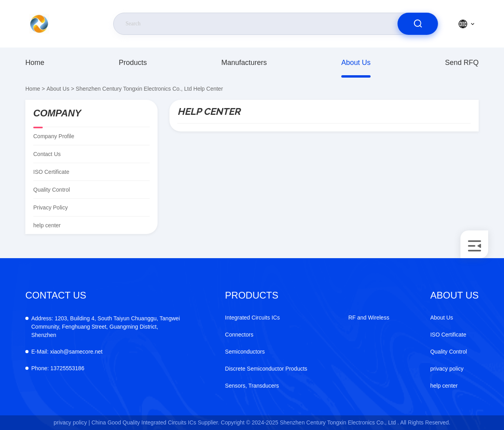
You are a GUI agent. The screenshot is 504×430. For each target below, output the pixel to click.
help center (444, 386)
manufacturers (244, 63)
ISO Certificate (51, 172)
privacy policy (50, 207)
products (133, 63)
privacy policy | (72, 422)
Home (35, 63)
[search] (418, 24)
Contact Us (47, 154)
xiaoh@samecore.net (67, 352)
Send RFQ (462, 63)
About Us (356, 63)
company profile (54, 136)
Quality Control (52, 190)
